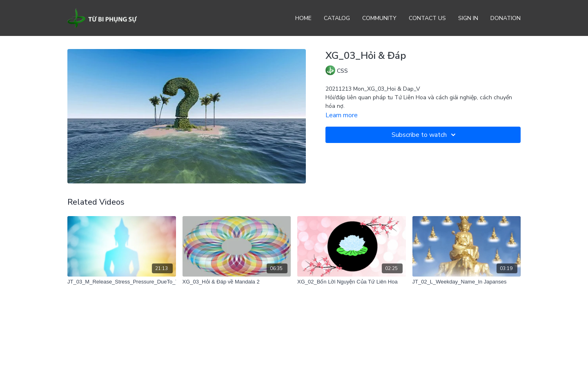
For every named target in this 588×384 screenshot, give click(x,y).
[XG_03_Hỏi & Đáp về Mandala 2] (237, 282)
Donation (506, 18)
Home (303, 18)
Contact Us (427, 18)
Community (379, 18)
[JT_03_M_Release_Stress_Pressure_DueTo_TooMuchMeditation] (122, 282)
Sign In (468, 18)
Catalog (337, 18)
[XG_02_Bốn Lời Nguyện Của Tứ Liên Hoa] (352, 282)
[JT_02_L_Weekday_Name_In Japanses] (467, 282)
